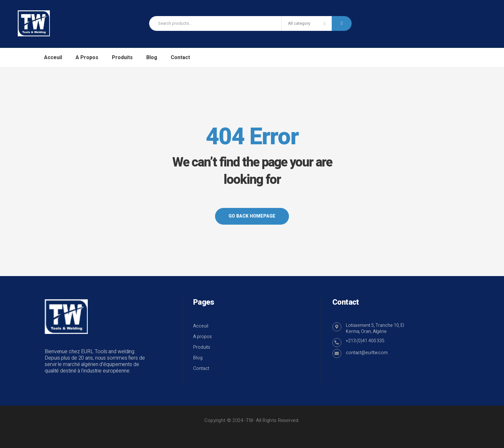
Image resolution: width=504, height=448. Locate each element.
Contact (201, 368)
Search (342, 23)
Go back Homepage (252, 216)
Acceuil (201, 326)
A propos (203, 337)
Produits (202, 347)
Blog (198, 358)
